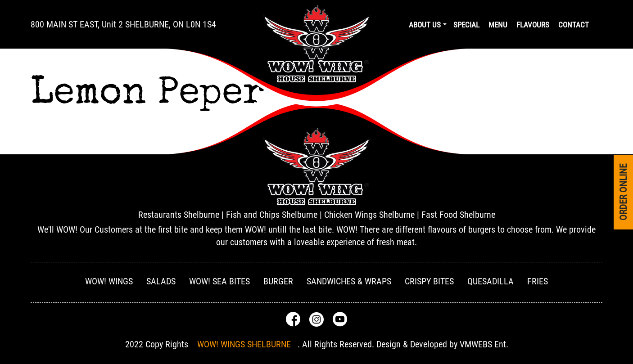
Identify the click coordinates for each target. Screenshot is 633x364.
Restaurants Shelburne (179, 215)
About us (425, 25)
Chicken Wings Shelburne (369, 215)
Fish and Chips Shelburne (272, 215)
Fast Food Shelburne (458, 215)
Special (466, 25)
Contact (574, 25)
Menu (498, 25)
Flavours (533, 25)
